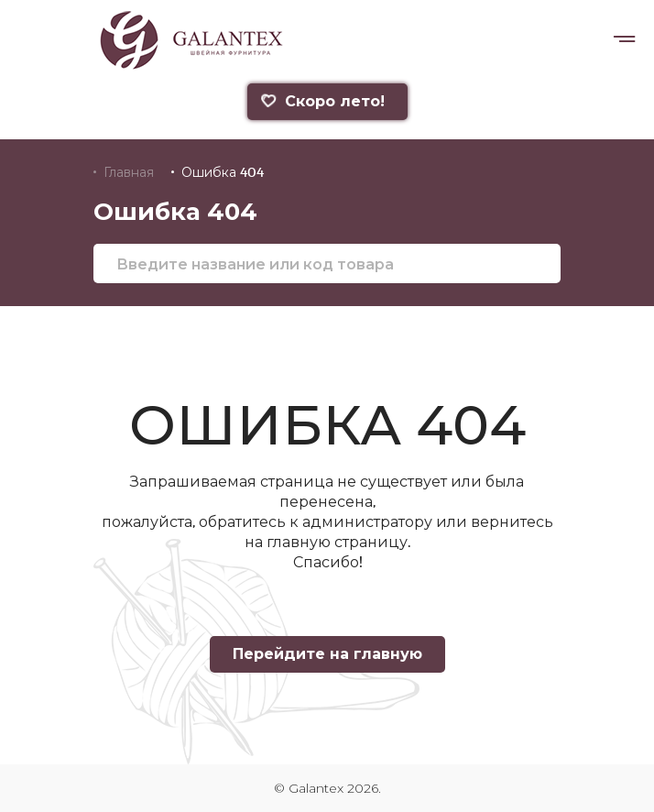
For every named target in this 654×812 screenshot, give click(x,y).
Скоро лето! (322, 101)
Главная (129, 172)
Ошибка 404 (223, 172)
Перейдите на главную (327, 654)
